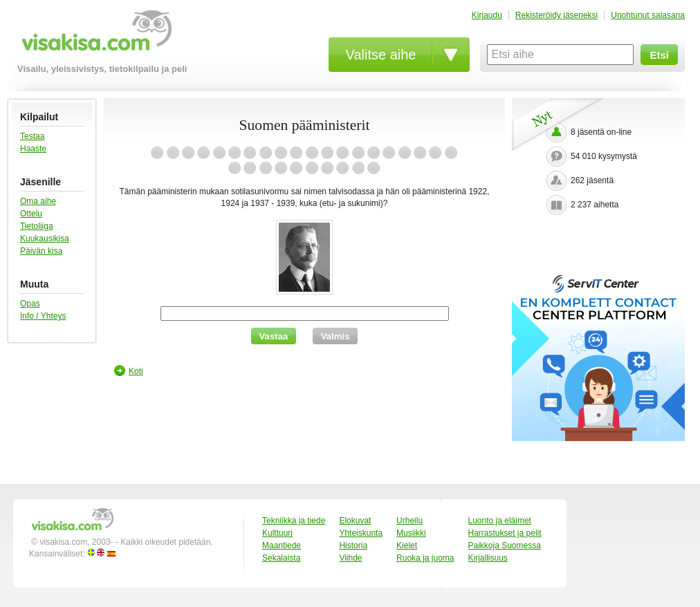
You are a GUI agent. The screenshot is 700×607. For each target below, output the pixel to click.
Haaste (33, 149)
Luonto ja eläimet (500, 521)
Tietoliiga (37, 226)
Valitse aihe (381, 55)
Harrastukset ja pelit (505, 533)
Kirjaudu (487, 15)
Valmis (335, 336)
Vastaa (274, 336)
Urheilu (409, 521)
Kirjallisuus (488, 558)
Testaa (32, 136)
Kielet (407, 545)
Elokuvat (355, 521)
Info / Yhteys (43, 316)
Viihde (350, 558)
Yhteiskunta (361, 533)
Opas (30, 303)
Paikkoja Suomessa (505, 545)
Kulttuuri (277, 533)
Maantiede (282, 545)
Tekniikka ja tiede (294, 521)
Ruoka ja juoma (425, 558)
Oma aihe (38, 201)
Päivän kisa (41, 251)
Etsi (659, 55)
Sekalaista (281, 558)
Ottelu (31, 214)
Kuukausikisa (45, 239)
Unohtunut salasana (648, 15)
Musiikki (411, 533)
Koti (136, 371)
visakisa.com (94, 36)
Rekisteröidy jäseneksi (556, 15)
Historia (353, 545)
